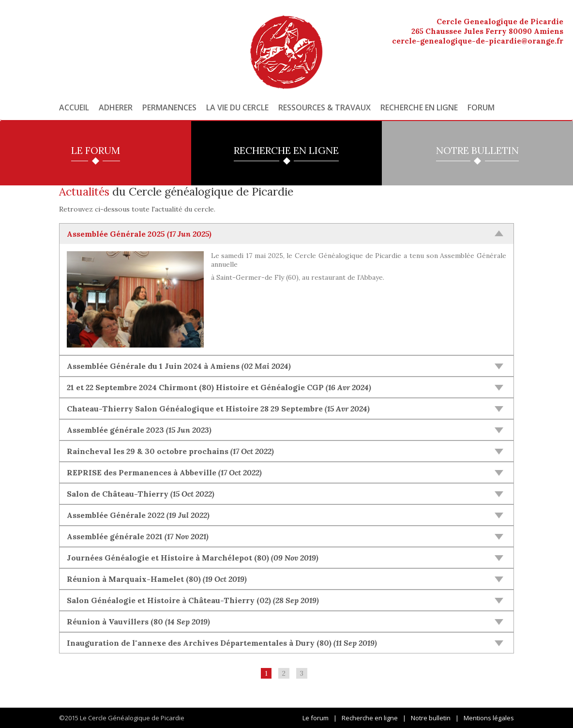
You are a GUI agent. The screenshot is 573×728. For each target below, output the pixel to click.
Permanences (169, 107)
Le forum (316, 718)
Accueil (74, 107)
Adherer (116, 107)
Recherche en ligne (419, 107)
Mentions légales (489, 718)
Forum (481, 107)
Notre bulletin (431, 718)
